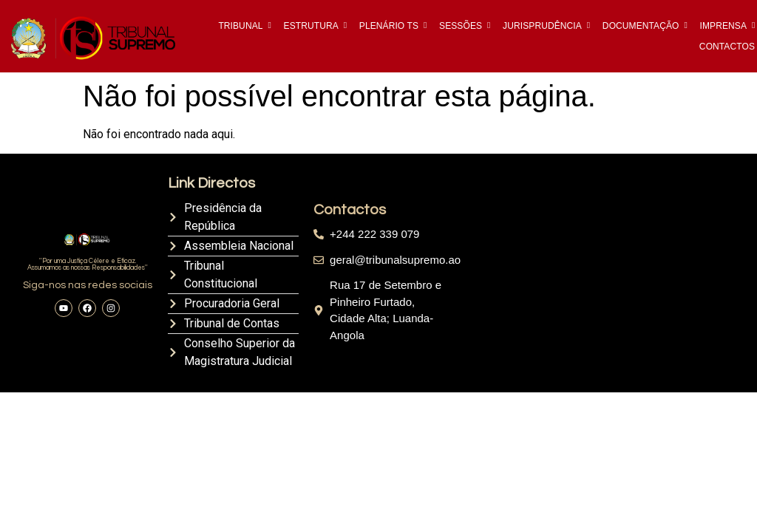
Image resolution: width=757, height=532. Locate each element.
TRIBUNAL (241, 26)
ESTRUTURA (312, 26)
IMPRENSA (724, 26)
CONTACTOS (727, 47)
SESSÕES (462, 26)
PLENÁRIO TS (390, 26)
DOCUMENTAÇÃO (642, 26)
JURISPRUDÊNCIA (543, 26)
